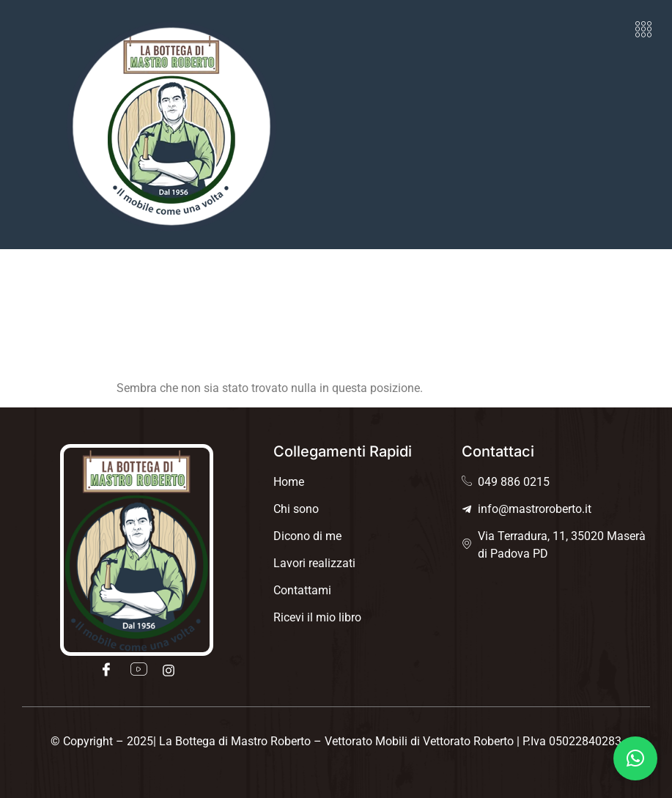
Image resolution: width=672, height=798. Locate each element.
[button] (644, 29)
